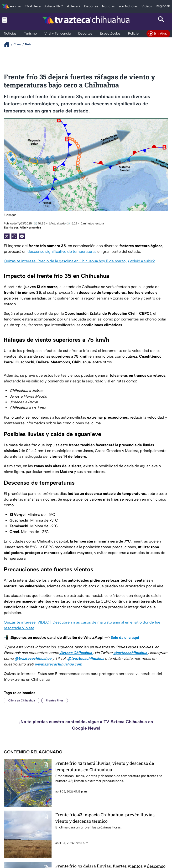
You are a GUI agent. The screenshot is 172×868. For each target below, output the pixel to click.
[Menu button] (11, 20)
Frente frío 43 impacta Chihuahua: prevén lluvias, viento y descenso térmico (105, 818)
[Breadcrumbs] (9, 44)
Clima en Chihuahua (22, 700)
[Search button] (161, 20)
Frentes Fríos (55, 700)
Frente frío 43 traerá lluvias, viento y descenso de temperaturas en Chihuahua (105, 766)
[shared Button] (14, 236)
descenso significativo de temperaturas (62, 251)
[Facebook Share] (22, 236)
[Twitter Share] (7, 236)
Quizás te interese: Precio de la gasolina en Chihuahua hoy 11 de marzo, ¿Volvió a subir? (79, 261)
